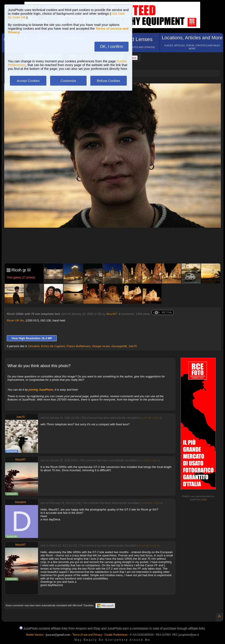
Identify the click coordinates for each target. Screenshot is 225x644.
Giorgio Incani (101, 346)
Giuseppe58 (119, 346)
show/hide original (150, 418)
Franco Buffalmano (78, 346)
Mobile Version (35, 635)
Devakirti (34, 346)
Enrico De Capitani (53, 346)
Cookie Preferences (116, 635)
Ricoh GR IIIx (15, 320)
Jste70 (132, 346)
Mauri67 (112, 314)
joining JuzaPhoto (41, 390)
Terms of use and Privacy (87, 635)
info (204, 500)
